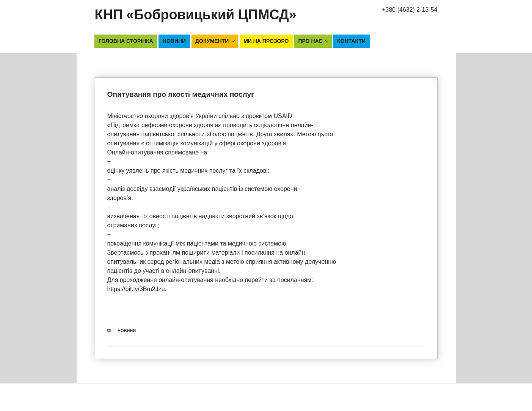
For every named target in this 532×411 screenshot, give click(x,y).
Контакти (351, 41)
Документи (216, 41)
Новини (174, 41)
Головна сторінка (126, 41)
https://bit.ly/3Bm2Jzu (136, 289)
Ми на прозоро (266, 41)
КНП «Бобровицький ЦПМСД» (196, 15)
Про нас (314, 41)
